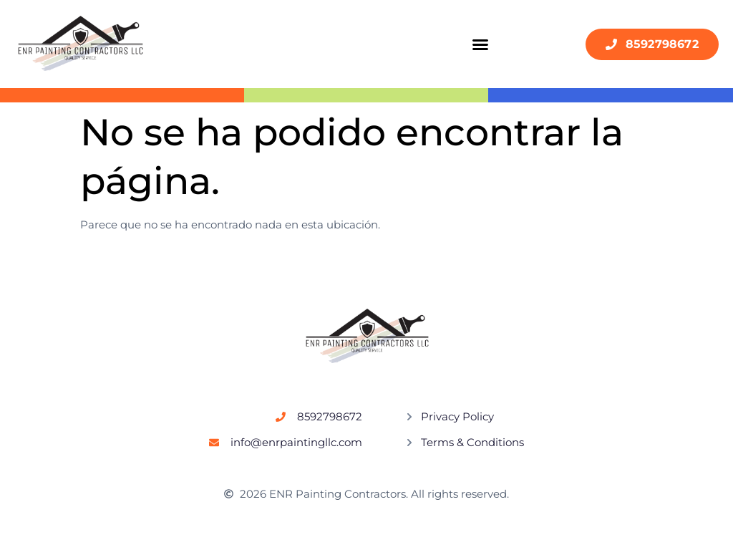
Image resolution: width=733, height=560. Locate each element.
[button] (480, 44)
